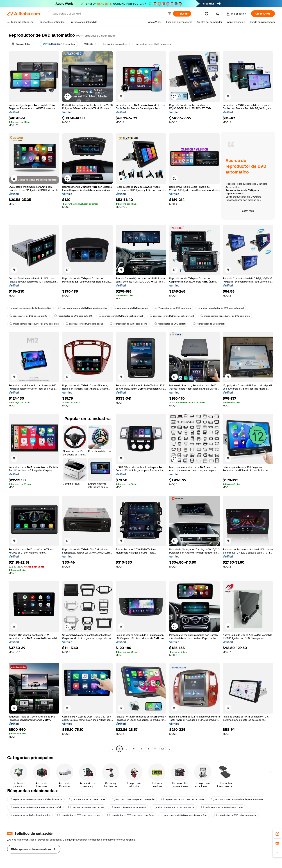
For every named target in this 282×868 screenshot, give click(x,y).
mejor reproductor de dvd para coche (174, 807)
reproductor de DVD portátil (170, 324)
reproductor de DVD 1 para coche (84, 324)
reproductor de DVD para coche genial (133, 799)
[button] (169, 14)
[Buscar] (182, 14)
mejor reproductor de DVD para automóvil (221, 308)
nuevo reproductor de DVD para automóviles (82, 308)
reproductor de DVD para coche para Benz (131, 815)
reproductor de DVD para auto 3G (28, 316)
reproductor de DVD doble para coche (235, 815)
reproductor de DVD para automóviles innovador (36, 799)
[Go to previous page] (112, 749)
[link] (277, 834)
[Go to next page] (170, 749)
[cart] (218, 14)
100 (163, 749)
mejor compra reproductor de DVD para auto (225, 316)
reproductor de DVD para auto (131, 308)
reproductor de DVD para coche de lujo (79, 815)
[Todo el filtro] (21, 44)
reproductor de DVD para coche (87, 799)
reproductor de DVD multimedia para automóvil (237, 799)
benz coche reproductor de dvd (86, 807)
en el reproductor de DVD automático (30, 308)
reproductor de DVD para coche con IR (183, 799)
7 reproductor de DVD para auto (173, 308)
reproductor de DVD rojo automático (30, 815)
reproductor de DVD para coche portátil (121, 316)
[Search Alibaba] (108, 14)
